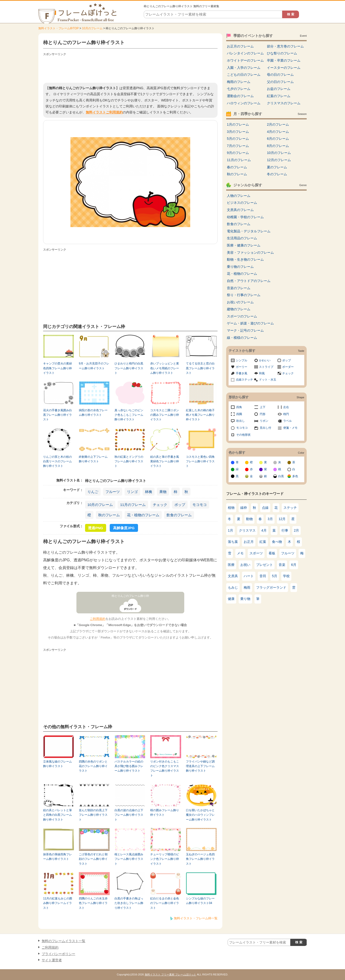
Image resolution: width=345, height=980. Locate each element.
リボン (264, 421)
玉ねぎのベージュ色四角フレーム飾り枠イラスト (200, 859)
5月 (275, 576)
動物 (249, 519)
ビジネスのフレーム (242, 203)
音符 (263, 576)
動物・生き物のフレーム (245, 259)
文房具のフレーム (240, 210)
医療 (231, 565)
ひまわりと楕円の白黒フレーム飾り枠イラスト (129, 368)
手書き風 (241, 373)
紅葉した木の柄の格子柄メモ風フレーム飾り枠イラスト (200, 415)
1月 (230, 530)
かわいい (265, 360)
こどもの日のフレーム (244, 75)
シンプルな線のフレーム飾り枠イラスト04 (200, 901)
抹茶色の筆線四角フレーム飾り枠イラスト (57, 857)
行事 (285, 530)
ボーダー (288, 367)
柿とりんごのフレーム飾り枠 (130, 596)
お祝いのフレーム (240, 302)
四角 (239, 407)
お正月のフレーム (240, 46)
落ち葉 (233, 542)
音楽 (282, 565)
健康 (231, 599)
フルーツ (113, 492)
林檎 (149, 492)
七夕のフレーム (239, 89)
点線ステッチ (244, 380)
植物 (231, 508)
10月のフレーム (92, 28)
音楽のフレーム (239, 288)
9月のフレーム (238, 153)
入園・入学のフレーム (244, 68)
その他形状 (243, 435)
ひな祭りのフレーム (282, 53)
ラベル (287, 421)
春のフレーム (237, 167)
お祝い (245, 565)
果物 (163, 492)
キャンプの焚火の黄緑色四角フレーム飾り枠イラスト (57, 368)
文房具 (233, 576)
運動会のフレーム (240, 96)
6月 (294, 565)
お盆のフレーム (279, 89)
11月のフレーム (133, 505)
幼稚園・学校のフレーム (245, 217)
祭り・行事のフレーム (244, 295)
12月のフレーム (279, 160)
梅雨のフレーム (239, 82)
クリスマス (247, 530)
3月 (270, 519)
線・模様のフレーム (242, 338)
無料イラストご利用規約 (104, 112)
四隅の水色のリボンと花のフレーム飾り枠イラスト (93, 766)
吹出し (241, 421)
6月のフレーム (278, 139)
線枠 (244, 508)
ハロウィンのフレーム (244, 103)
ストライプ (266, 367)
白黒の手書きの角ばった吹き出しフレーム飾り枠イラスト (129, 903)
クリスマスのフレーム (284, 103)
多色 (295, 476)
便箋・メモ (290, 428)
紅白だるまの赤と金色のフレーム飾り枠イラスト (165, 903)
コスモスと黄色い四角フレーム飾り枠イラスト (200, 461)
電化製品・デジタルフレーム (249, 231)
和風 (262, 373)
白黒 (281, 476)
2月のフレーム (278, 124)
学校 (286, 576)
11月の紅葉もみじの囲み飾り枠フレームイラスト (58, 903)
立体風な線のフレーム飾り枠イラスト (57, 764)
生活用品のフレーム (242, 238)
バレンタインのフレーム (245, 53)
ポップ (180, 505)
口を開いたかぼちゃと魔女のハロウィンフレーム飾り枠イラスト (200, 815)
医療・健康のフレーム (244, 245)
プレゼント (264, 565)
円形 (263, 414)
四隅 (239, 414)
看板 (272, 553)
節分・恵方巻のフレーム (285, 46)
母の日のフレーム (280, 75)
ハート (249, 576)
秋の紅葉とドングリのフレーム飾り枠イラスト (129, 461)
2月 (297, 530)
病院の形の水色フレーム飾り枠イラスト (93, 413)
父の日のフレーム (280, 82)
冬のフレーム (277, 174)
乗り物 (245, 599)
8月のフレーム (278, 146)
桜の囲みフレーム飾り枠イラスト (165, 813)
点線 (265, 508)
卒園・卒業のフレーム (284, 60)
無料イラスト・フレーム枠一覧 (196, 918)
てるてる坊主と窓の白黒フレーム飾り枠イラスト (200, 368)
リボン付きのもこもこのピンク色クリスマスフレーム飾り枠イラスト (165, 769)
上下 (263, 407)
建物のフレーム (239, 309)
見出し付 (265, 428)
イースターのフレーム (284, 68)
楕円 (286, 414)
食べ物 (277, 542)
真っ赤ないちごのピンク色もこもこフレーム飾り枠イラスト (129, 415)
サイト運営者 (52, 960)
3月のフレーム (238, 132)
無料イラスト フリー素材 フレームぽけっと (170, 974)
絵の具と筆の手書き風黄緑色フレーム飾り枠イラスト (165, 461)
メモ (240, 553)
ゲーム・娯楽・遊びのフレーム (250, 323)
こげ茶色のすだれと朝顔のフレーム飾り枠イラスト (93, 859)
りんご (93, 492)
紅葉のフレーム (279, 96)
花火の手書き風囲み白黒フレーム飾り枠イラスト (57, 415)
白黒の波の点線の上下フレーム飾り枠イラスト (129, 815)
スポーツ (256, 553)
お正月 (249, 542)
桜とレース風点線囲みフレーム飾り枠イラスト (129, 859)
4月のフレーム (278, 132)
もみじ (233, 587)
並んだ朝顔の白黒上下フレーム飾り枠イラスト (93, 815)
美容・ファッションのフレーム (250, 252)
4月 (264, 530)
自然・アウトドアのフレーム (249, 281)
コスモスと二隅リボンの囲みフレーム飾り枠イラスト (165, 415)
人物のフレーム (239, 196)
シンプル (241, 360)
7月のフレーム (238, 146)
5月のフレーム (238, 139)
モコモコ (200, 505)
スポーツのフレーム (242, 316)
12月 (282, 519)
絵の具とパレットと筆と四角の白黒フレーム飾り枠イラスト (57, 815)
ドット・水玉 (268, 380)
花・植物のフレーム (143, 515)
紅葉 (263, 542)
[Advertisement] (130, 68)
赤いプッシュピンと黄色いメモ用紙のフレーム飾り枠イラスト (165, 368)
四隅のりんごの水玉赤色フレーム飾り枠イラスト (93, 903)
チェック (160, 505)
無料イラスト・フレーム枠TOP (58, 28)
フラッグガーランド (271, 587)
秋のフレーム (109, 515)
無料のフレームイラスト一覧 (63, 941)
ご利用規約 (98, 619)
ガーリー (241, 367)
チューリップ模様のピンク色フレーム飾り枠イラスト (165, 859)
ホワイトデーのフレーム (245, 60)
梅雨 (247, 587)
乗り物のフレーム (240, 267)
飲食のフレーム (179, 515)
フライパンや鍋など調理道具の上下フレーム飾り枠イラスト (200, 766)
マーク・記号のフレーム (245, 330)
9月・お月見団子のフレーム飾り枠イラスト (94, 366)
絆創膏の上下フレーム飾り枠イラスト (93, 459)
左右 (286, 407)
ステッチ (290, 508)
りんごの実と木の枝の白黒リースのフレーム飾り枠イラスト (57, 461)
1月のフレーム (238, 124)
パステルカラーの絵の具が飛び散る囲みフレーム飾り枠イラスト (129, 766)
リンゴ (132, 492)
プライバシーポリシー (58, 954)
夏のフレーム (277, 167)
